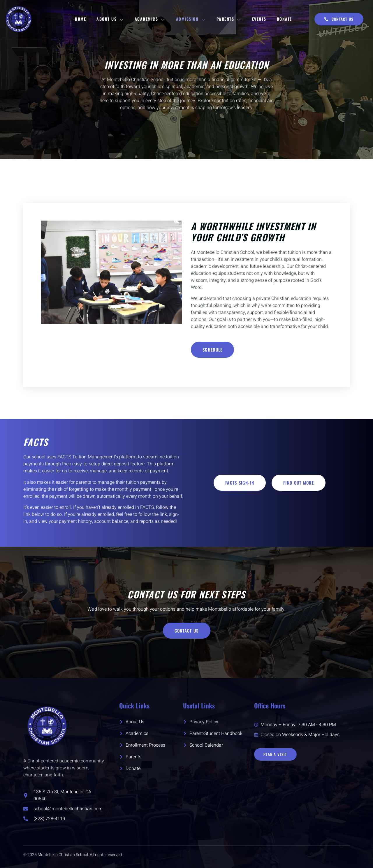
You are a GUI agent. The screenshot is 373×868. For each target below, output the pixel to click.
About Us (110, 19)
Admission (191, 19)
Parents (229, 19)
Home (80, 19)
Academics (150, 19)
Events (259, 19)
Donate (284, 19)
